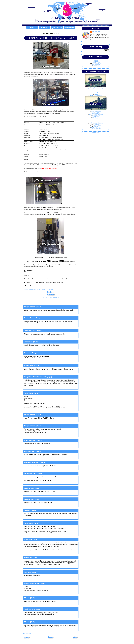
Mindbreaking (28, 440)
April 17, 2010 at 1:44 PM (32, 578)
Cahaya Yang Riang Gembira (33, 377)
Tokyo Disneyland (96, 92)
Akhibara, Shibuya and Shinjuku (96, 95)
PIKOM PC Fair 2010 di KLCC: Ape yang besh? (51, 38)
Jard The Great (96, 32)
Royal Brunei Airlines (96, 63)
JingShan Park (96, 126)
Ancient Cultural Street (96, 129)
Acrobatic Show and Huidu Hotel (96, 114)
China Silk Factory (96, 118)
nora (26, 510)
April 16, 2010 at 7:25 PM (32, 348)
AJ (25, 598)
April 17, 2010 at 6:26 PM (32, 617)
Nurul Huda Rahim (30, 462)
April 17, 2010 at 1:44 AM (32, 483)
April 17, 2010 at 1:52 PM (32, 593)
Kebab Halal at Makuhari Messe (96, 91)
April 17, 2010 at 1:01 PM (32, 567)
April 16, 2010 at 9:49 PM (32, 435)
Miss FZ (27, 540)
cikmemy (27, 366)
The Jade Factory (96, 120)
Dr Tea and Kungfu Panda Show (96, 123)
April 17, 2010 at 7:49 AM (32, 505)
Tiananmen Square (96, 115)
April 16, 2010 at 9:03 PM (32, 410)
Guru (26, 353)
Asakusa (96, 94)
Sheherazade (28, 474)
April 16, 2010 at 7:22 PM (32, 326)
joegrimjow (28, 609)
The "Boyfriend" (96, 124)
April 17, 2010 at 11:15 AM (33, 552)
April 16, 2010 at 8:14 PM (32, 388)
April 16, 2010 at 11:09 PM (33, 446)
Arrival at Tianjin (96, 112)
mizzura (27, 558)
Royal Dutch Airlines (96, 65)
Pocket (26, 523)
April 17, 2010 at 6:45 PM (32, 630)
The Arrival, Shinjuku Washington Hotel (96, 89)
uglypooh (27, 488)
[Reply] (39, 307)
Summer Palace (96, 119)
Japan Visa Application (96, 88)
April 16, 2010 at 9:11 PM (32, 421)
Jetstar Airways (96, 61)
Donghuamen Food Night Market (96, 122)
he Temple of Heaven (97, 125)
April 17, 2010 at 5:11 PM (32, 604)
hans (26, 572)
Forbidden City (96, 117)
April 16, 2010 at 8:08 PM (32, 372)
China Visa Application (96, 111)
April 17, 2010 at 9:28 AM (32, 518)
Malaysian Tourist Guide (96, 93)
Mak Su (26, 342)
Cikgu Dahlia (28, 331)
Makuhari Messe (96, 90)
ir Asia (97, 60)
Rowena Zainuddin (30, 583)
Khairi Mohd (28, 451)
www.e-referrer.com (95, 132)
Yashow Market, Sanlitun (96, 127)
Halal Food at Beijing (96, 113)
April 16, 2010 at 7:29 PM (32, 361)
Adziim (26, 393)
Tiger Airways (96, 66)
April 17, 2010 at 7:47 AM (32, 494)
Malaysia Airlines (96, 62)
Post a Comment (27, 633)
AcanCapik (28, 318)
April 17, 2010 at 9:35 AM (32, 534)
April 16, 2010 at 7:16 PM (32, 313)
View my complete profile (89, 41)
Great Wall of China (96, 121)
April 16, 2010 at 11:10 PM (33, 457)
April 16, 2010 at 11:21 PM (33, 468)
